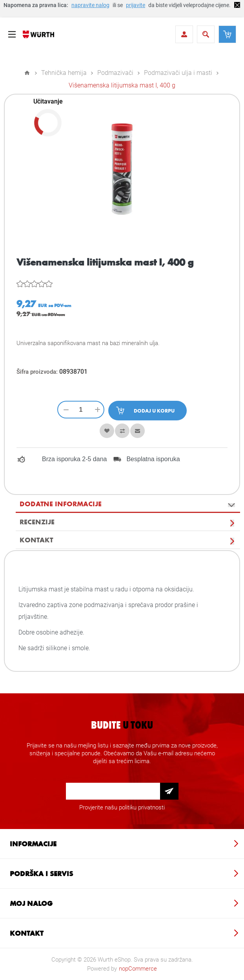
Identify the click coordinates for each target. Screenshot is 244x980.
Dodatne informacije (61, 504)
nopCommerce (138, 969)
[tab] (128, 504)
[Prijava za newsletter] (113, 791)
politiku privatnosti (142, 807)
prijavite (136, 5)
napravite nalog (90, 5)
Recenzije (37, 522)
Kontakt (36, 540)
